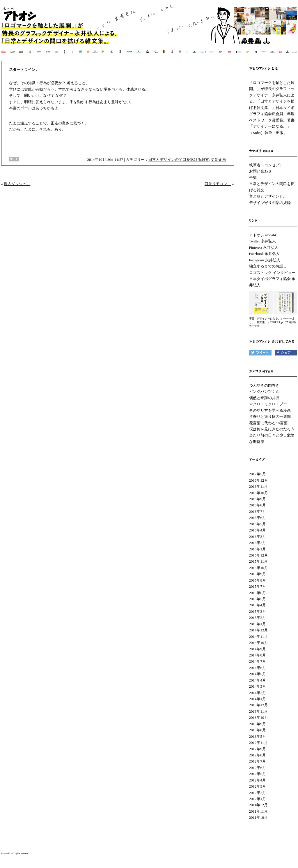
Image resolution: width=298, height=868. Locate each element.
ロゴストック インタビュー (272, 273)
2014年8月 (258, 655)
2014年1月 (258, 699)
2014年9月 (258, 649)
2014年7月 (258, 661)
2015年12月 (259, 555)
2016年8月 (258, 505)
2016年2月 (258, 543)
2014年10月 (259, 643)
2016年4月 (258, 530)
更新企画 (219, 160)
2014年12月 (259, 630)
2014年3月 (258, 686)
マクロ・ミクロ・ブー (268, 404)
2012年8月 (258, 755)
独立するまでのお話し (268, 266)
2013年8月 (258, 730)
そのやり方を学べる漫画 (270, 410)
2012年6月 (258, 768)
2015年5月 (258, 599)
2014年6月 (258, 668)
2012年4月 (258, 780)
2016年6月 (258, 518)
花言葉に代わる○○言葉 (268, 423)
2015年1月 (258, 624)
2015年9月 (258, 574)
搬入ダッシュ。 (17, 184)
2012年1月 (258, 799)
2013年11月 (259, 711)
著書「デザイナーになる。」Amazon (271, 318)
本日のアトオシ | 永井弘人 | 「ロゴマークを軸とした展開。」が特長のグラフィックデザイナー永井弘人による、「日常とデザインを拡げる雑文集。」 (149, 34)
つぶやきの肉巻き (264, 385)
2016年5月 (258, 524)
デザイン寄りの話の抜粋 (270, 203)
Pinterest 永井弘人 (264, 248)
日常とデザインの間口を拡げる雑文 (179, 160)
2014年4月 (258, 680)
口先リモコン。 (218, 184)
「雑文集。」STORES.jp (269, 322)
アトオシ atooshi (263, 235)
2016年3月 (258, 537)
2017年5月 (258, 474)
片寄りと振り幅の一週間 (270, 417)
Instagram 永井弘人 (265, 260)
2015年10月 (259, 568)
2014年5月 (258, 674)
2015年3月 (258, 611)
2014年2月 (258, 693)
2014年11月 (259, 637)
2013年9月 (258, 724)
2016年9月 (258, 499)
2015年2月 (258, 618)
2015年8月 (258, 580)
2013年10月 (259, 718)
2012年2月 (258, 793)
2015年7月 (258, 586)
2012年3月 (258, 786)
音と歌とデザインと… (268, 196)
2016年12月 (259, 480)
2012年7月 (258, 761)
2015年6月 (258, 593)
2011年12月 (259, 805)
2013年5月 (258, 736)
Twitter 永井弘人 (263, 241)
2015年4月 (258, 605)
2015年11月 (259, 561)
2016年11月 (259, 486)
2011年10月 (259, 817)
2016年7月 (258, 512)
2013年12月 (259, 705)
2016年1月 (258, 549)
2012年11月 (259, 743)
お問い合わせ (260, 171)
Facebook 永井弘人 (265, 254)
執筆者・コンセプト (266, 165)
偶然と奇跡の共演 (264, 398)
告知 (253, 178)
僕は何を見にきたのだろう (272, 429)
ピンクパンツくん (264, 391)
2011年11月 (258, 811)
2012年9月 (258, 749)
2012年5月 (258, 774)
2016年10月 (259, 493)
